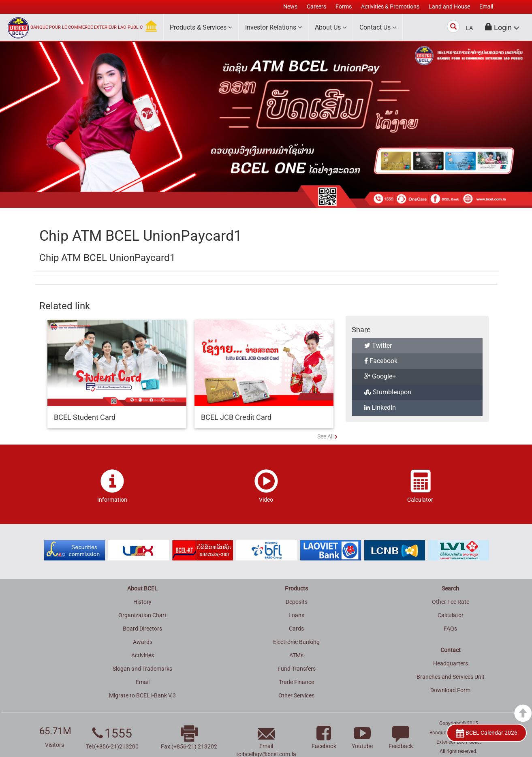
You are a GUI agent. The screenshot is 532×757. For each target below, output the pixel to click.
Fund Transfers (297, 669)
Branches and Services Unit (451, 677)
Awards (143, 642)
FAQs (450, 629)
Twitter (378, 345)
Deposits (297, 602)
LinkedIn (380, 407)
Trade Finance (296, 682)
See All (325, 436)
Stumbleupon (388, 392)
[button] (502, 27)
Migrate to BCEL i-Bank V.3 (142, 695)
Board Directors (142, 629)
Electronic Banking (296, 642)
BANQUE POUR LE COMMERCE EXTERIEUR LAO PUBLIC (87, 27)
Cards (296, 629)
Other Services (296, 695)
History (142, 602)
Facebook (381, 361)
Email (143, 682)
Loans (296, 615)
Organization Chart (142, 615)
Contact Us (378, 27)
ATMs (296, 655)
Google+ (380, 376)
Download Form (450, 690)
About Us (331, 27)
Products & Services (201, 27)
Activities (143, 655)
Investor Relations (273, 27)
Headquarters (451, 663)
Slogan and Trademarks (142, 669)
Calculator (451, 615)
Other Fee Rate (451, 602)
